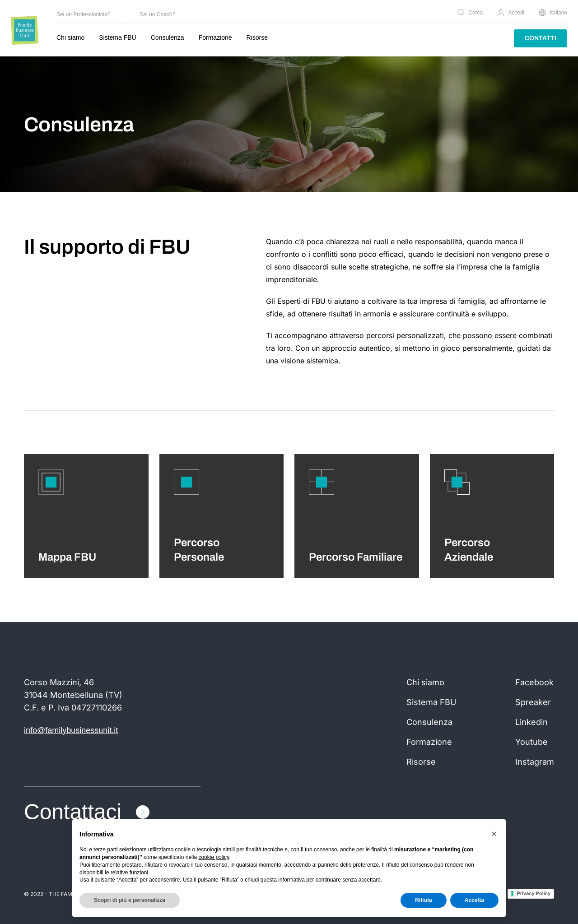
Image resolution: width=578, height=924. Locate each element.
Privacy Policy (534, 893)
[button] (494, 834)
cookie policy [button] (214, 857)
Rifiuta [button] (423, 900)
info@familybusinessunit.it (71, 730)
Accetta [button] (474, 900)
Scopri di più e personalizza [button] (130, 900)
